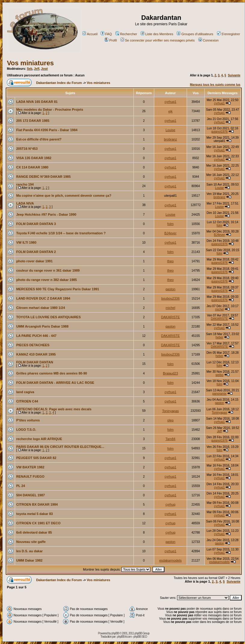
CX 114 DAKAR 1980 (32, 167)
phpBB (115, 633)
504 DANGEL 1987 (31, 495)
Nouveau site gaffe (31, 542)
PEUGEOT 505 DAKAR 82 (36, 458)
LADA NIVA (25, 203)
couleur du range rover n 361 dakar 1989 (48, 270)
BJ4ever (170, 233)
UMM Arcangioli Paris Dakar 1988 (42, 326)
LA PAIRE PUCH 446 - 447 (36, 336)
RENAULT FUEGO (30, 476)
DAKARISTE (170, 317)
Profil (111, 40)
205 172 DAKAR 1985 (33, 121)
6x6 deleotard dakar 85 (34, 532)
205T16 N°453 (27, 149)
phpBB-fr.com (124, 637)
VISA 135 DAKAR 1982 (34, 158)
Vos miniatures (30, 63)
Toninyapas (170, 411)
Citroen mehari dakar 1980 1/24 (41, 308)
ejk (170, 111)
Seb (29, 69)
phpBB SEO (140, 637)
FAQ (106, 34)
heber (219, 337)
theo (170, 261)
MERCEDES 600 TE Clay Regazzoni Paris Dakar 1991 (58, 289)
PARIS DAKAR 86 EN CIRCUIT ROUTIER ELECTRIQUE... (60, 447)
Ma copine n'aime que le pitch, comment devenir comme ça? (64, 196)
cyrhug (170, 504)
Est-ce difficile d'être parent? (39, 139)
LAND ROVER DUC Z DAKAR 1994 (43, 298)
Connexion (209, 40)
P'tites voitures (28, 420)
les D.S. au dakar (29, 551)
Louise (170, 130)
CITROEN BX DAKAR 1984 (37, 504)
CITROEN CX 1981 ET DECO (38, 523)
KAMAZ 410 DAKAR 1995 (36, 354)
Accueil (90, 34)
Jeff (37, 69)
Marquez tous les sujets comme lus (215, 85)
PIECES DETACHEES (33, 345)
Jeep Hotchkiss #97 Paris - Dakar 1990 (46, 214)
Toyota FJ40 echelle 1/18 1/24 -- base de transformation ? (61, 233)
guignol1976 (220, 132)
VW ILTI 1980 (26, 242)
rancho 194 (25, 184)
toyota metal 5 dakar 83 (35, 514)
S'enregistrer (229, 34)
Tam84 (170, 439)
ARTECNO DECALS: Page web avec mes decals (54, 409)
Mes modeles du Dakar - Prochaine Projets (50, 109)
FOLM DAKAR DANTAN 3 (36, 224)
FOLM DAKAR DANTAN (35, 362)
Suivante (234, 75)
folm (171, 224)
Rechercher (126, 34)
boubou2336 (170, 298)
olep (171, 420)
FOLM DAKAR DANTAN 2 (36, 252)
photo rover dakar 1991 (34, 261)
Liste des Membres (157, 34)
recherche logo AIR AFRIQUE (39, 439)
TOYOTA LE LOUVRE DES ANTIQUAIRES (49, 317)
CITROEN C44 (27, 401)
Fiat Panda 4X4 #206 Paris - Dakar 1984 (47, 130)
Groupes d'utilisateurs (195, 34)
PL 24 (21, 486)
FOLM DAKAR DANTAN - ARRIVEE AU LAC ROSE (55, 383)
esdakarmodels (171, 560)
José (44, 69)
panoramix (220, 394)
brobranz (170, 139)
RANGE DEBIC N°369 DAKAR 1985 (43, 177)
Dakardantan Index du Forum (59, 83)
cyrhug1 (170, 102)
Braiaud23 (170, 373)
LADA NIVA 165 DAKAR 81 (37, 102)
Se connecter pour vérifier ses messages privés (158, 40)
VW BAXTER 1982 (30, 467)
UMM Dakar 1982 (29, 560)
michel (170, 308)
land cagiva (25, 392)
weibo (219, 375)
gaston (170, 289)
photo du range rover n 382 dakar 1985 (47, 280)
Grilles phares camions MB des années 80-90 (52, 373)
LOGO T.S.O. (26, 430)
